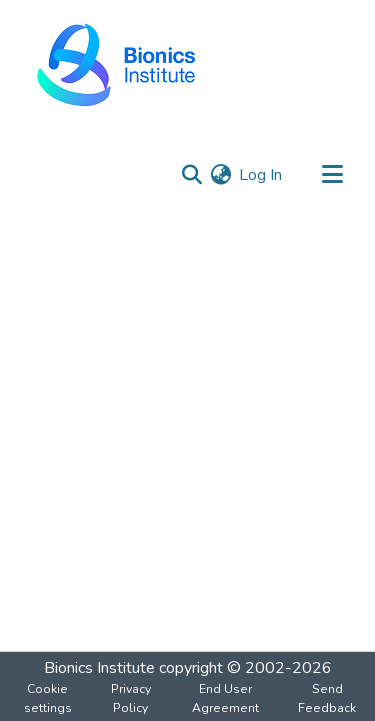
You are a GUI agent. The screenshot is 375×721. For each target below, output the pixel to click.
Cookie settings (48, 698)
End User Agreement (225, 698)
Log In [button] (261, 175)
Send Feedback (327, 698)
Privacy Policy (131, 698)
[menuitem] (220, 175)
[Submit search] (191, 175)
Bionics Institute (99, 668)
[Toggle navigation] (332, 175)
